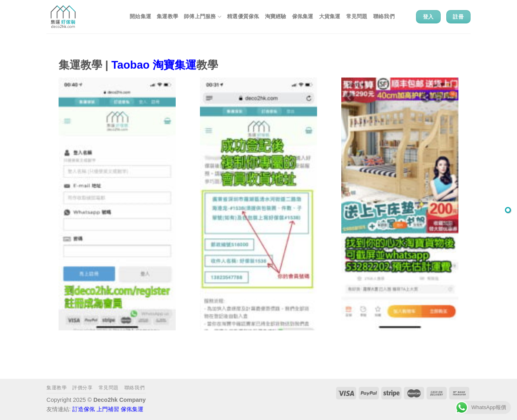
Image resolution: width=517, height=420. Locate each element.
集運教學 (167, 16)
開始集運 (140, 16)
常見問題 (357, 16)
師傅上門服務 (203, 17)
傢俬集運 (303, 16)
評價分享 (82, 388)
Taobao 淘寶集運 (154, 65)
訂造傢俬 (84, 409)
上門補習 (108, 409)
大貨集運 (330, 16)
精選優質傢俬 (243, 16)
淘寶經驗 (276, 16)
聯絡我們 (384, 16)
